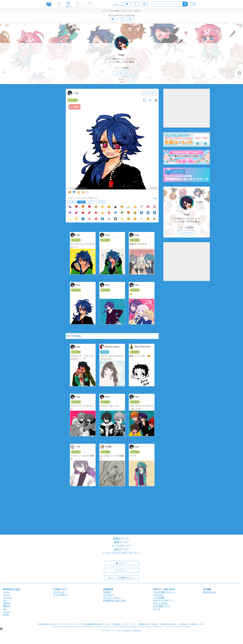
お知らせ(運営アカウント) (164, 592)
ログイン (122, 563)
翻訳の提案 (15, 589)
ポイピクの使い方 (61, 595)
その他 (101, 202)
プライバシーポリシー (112, 598)
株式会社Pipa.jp (210, 592)
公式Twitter (158, 595)
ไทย (5, 609)
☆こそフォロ (122, 73)
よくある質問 (159, 598)
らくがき (73, 100)
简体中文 (7, 603)
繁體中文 (7, 606)
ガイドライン (109, 595)
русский (7, 612)
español (7, 595)
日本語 (6, 615)
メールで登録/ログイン (122, 577)
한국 (5, 600)
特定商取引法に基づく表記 (114, 600)
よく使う (72, 202)
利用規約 (107, 592)
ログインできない (161, 603)
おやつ (91, 202)
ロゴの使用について (161, 606)
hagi (122, 55)
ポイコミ (157, 609)
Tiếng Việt (7, 598)
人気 (81, 202)
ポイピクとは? (59, 592)
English (6, 592)
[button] (1, 629)
